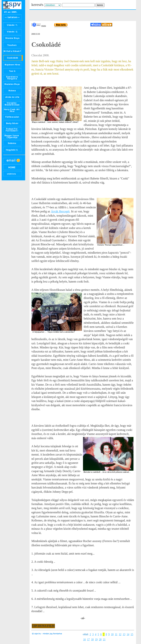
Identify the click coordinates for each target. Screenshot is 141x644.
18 (92, 639)
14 (128, 634)
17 (88, 639)
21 (104, 639)
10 (112, 634)
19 (96, 639)
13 (124, 634)
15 (132, 634)
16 (84, 639)
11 (116, 634)
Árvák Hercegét (60, 211)
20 (100, 639)
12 (120, 634)
